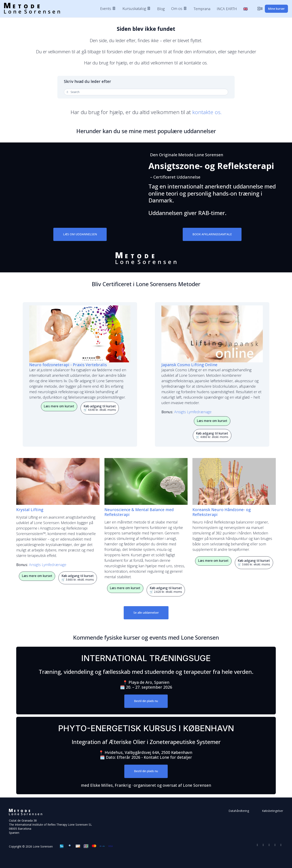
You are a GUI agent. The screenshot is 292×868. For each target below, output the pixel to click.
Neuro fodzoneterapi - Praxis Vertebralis (68, 365)
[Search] (147, 92)
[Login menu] (260, 9)
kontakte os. (207, 112)
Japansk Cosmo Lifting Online (189, 365)
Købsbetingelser (273, 811)
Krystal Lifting (30, 510)
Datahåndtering (239, 811)
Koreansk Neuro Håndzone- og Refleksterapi (222, 512)
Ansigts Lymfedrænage (193, 412)
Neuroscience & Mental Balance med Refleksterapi (139, 512)
